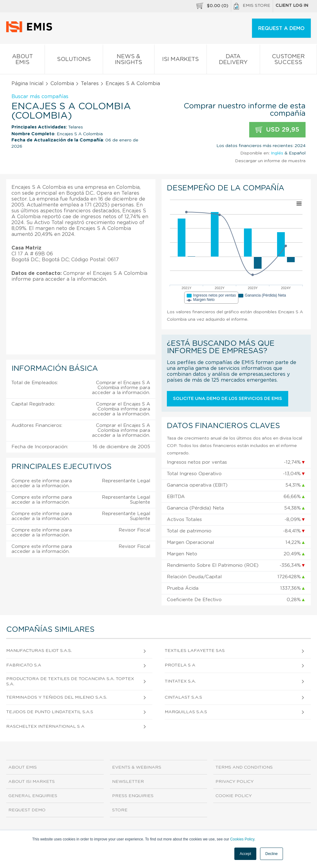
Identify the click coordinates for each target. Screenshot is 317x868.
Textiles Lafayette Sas (195, 651)
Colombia (62, 84)
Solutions (74, 61)
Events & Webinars (137, 767)
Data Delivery (233, 61)
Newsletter (128, 782)
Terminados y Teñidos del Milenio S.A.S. (57, 697)
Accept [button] (245, 854)
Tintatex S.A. (180, 681)
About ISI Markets (32, 782)
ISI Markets (180, 61)
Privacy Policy (234, 782)
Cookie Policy (234, 796)
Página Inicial (28, 84)
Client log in (292, 6)
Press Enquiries (133, 796)
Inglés (277, 153)
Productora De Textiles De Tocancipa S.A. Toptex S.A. (70, 681)
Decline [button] (271, 854)
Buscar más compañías (40, 97)
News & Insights (129, 61)
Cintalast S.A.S (183, 697)
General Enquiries (33, 796)
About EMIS (22, 61)
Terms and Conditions (244, 767)
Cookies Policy (242, 839)
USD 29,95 (277, 130)
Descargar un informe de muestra (270, 161)
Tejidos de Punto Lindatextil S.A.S (50, 712)
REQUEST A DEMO (281, 28)
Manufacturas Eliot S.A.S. (39, 651)
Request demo (27, 810)
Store (120, 810)
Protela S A (180, 665)
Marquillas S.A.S (186, 712)
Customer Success (288, 61)
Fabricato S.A (24, 665)
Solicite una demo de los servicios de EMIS (228, 399)
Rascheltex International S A (45, 727)
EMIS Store (252, 6)
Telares (90, 84)
